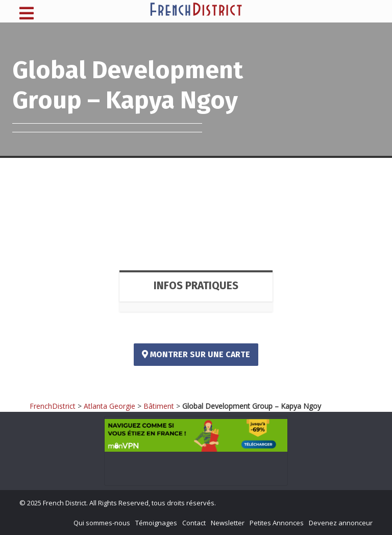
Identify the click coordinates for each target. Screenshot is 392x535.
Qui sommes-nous (102, 523)
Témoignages (156, 523)
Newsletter (228, 523)
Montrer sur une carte (196, 354)
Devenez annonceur (341, 523)
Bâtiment (159, 406)
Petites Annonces (277, 523)
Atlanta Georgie (109, 406)
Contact (194, 523)
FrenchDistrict (53, 406)
